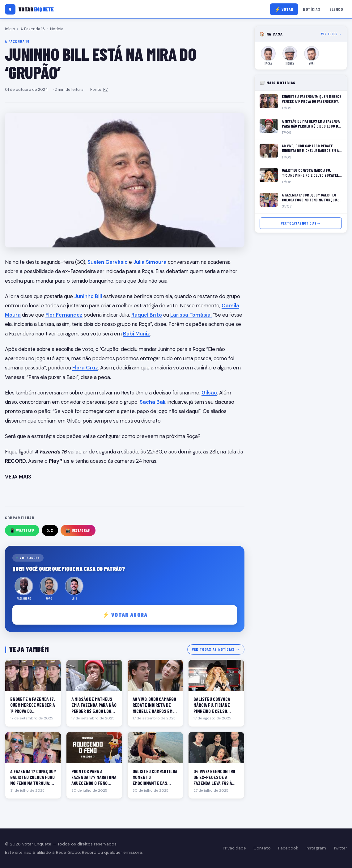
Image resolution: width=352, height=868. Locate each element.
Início (10, 29)
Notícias (312, 9)
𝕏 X (50, 530)
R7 (106, 89)
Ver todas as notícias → (216, 649)
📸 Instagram (78, 530)
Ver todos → (331, 34)
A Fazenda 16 (33, 29)
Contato (262, 848)
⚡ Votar (284, 9)
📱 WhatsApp (22, 530)
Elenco (336, 9)
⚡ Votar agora (125, 615)
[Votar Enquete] (29, 9)
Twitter (340, 848)
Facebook (288, 848)
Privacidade (234, 848)
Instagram (316, 848)
